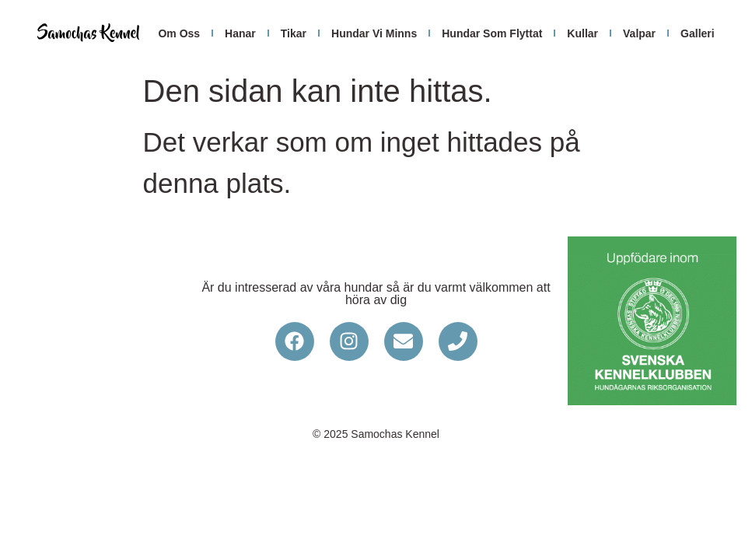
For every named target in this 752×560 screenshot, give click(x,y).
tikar (294, 33)
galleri (698, 33)
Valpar (639, 33)
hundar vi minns (374, 33)
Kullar (582, 33)
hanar (240, 33)
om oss (179, 33)
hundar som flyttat (492, 33)
